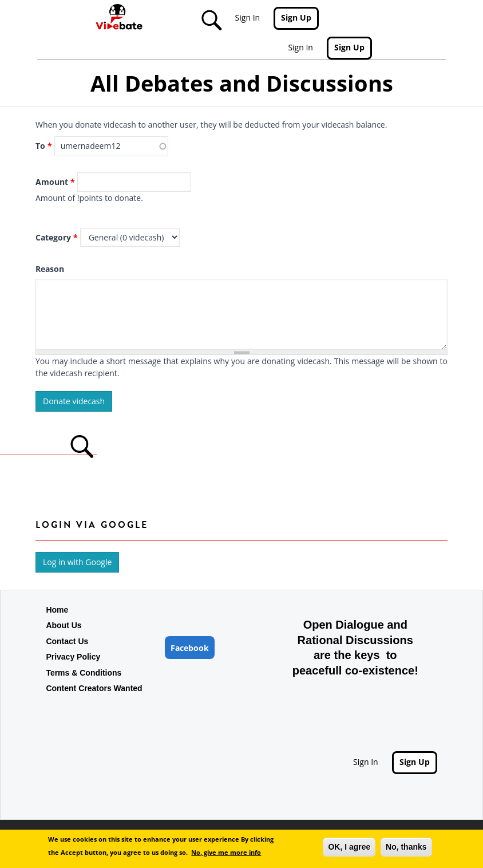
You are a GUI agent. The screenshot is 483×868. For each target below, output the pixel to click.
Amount (55, 182)
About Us (64, 625)
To (44, 146)
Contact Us (67, 641)
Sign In (248, 17)
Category (57, 237)
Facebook (190, 648)
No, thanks (406, 847)
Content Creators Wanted (94, 688)
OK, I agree (349, 847)
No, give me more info (226, 852)
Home (57, 610)
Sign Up (296, 17)
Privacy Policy (73, 657)
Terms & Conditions (84, 673)
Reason (50, 269)
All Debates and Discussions (242, 83)
